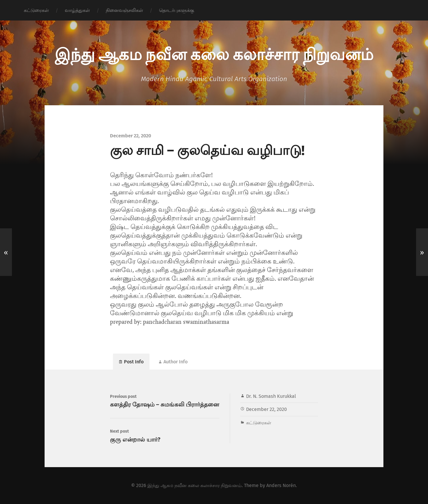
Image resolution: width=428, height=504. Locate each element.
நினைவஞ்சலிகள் (124, 10)
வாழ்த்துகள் (77, 10)
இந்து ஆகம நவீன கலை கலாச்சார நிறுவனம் (214, 54)
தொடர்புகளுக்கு (177, 10)
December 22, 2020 (266, 409)
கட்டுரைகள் (36, 10)
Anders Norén (281, 485)
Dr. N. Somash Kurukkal (271, 396)
